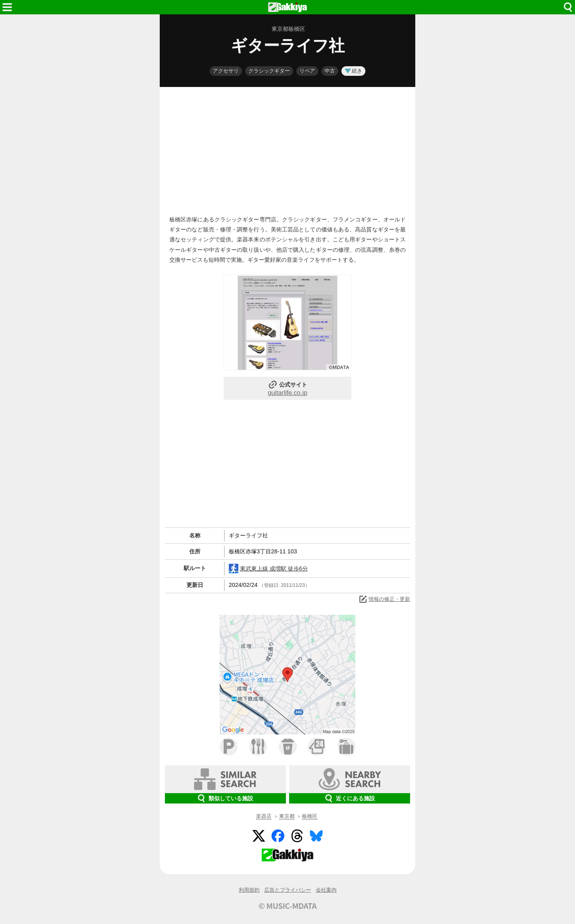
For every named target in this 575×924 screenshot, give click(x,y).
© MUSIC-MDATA (287, 906)
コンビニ (317, 747)
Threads (297, 836)
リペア (307, 71)
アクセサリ (226, 71)
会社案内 (326, 890)
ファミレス (258, 747)
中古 (330, 71)
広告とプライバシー (288, 890)
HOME (287, 7)
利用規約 (249, 890)
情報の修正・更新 (384, 599)
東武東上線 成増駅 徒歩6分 (268, 569)
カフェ (288, 747)
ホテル (346, 747)
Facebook (278, 836)
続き (353, 71)
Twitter (259, 836)
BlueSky (316, 836)
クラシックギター (269, 71)
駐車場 (229, 747)
